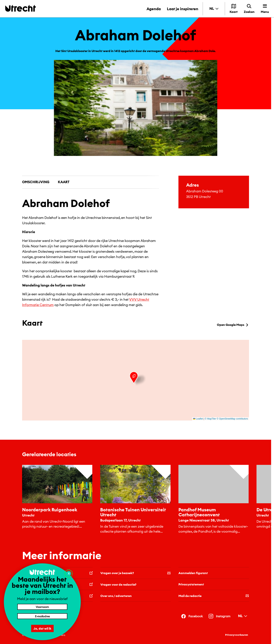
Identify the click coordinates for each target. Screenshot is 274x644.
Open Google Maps (233, 325)
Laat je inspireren (183, 9)
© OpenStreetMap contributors (232, 419)
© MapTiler (210, 419)
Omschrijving (36, 182)
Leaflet (198, 419)
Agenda (154, 9)
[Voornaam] (42, 607)
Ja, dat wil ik (42, 628)
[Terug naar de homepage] (20, 8)
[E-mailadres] (42, 616)
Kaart (64, 182)
